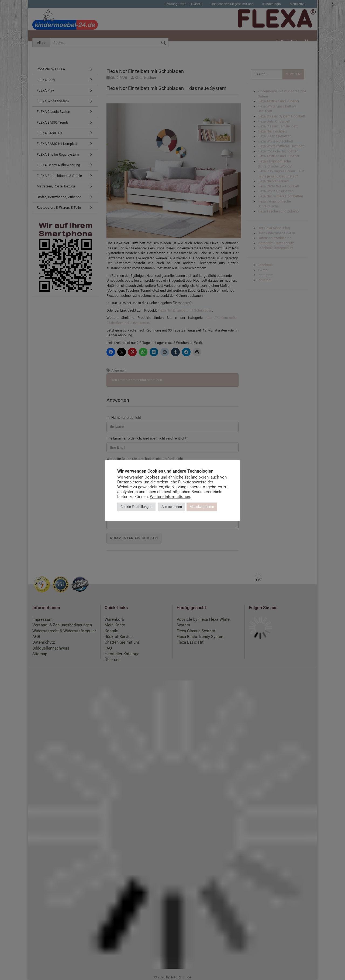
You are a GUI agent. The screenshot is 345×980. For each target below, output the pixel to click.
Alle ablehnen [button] (172, 507)
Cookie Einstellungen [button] (136, 507)
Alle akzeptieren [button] (202, 507)
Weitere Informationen (170, 497)
